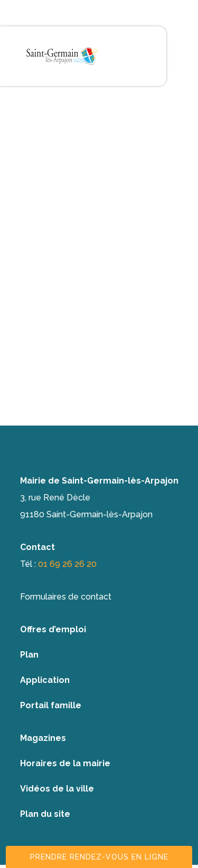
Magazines (43, 738)
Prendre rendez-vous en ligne (99, 857)
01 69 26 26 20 (67, 564)
